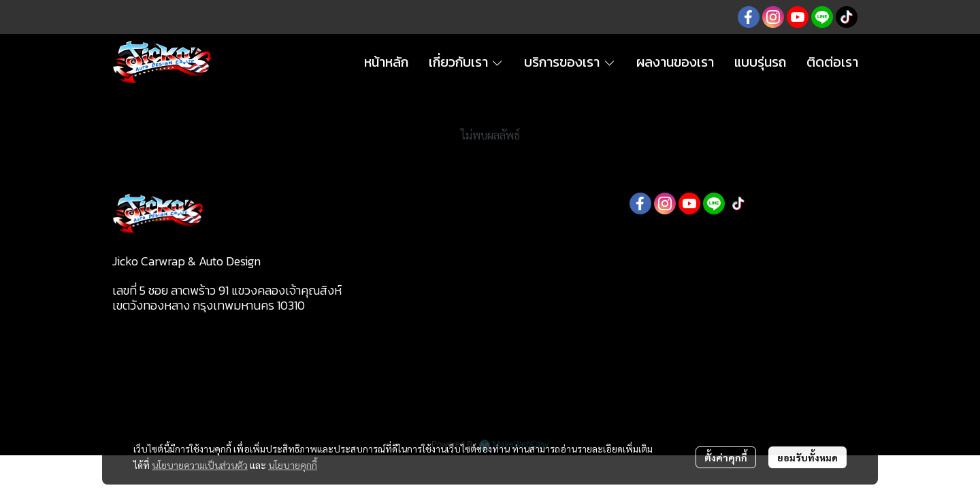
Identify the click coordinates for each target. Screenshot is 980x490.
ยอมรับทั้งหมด (807, 457)
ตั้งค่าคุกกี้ (726, 457)
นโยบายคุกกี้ (293, 465)
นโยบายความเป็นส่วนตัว (200, 465)
